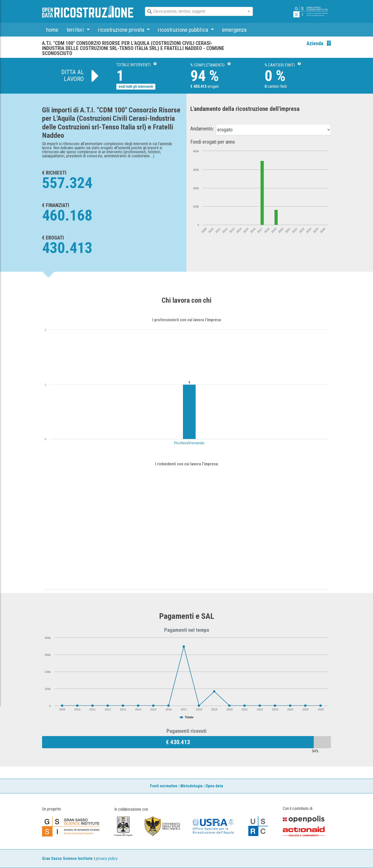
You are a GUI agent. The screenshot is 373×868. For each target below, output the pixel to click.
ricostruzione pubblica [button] (184, 30)
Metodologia (191, 786)
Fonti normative (164, 786)
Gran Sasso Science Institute (67, 858)
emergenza (234, 30)
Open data (214, 786)
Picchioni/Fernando (189, 443)
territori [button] (76, 30)
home (52, 30)
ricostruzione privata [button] (122, 30)
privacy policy (107, 858)
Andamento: (202, 129)
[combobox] (194, 12)
